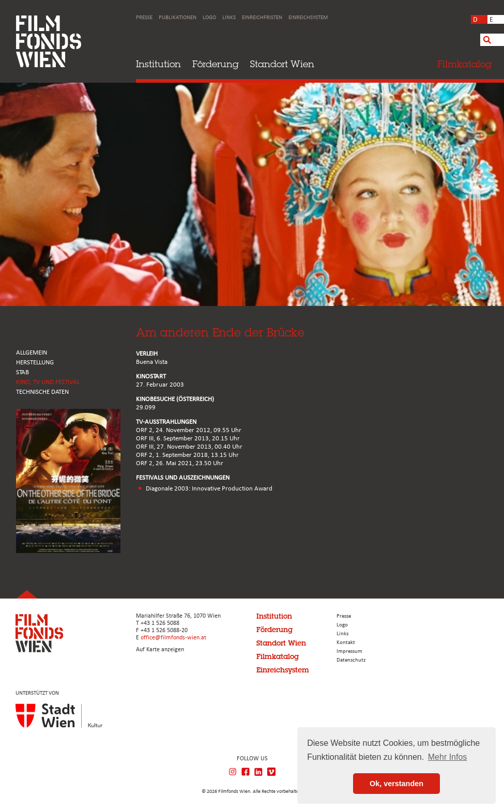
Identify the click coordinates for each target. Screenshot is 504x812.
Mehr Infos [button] (448, 757)
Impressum (349, 652)
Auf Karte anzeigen (160, 650)
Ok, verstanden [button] (396, 784)
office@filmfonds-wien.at (173, 638)
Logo (209, 18)
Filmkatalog (278, 656)
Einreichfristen (262, 18)
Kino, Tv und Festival (48, 382)
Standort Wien (282, 64)
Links (229, 18)
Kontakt (346, 643)
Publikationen (178, 18)
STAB (22, 372)
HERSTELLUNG (35, 363)
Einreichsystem (308, 18)
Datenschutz (351, 660)
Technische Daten (42, 392)
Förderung (216, 64)
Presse (144, 18)
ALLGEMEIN (32, 353)
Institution (158, 64)
